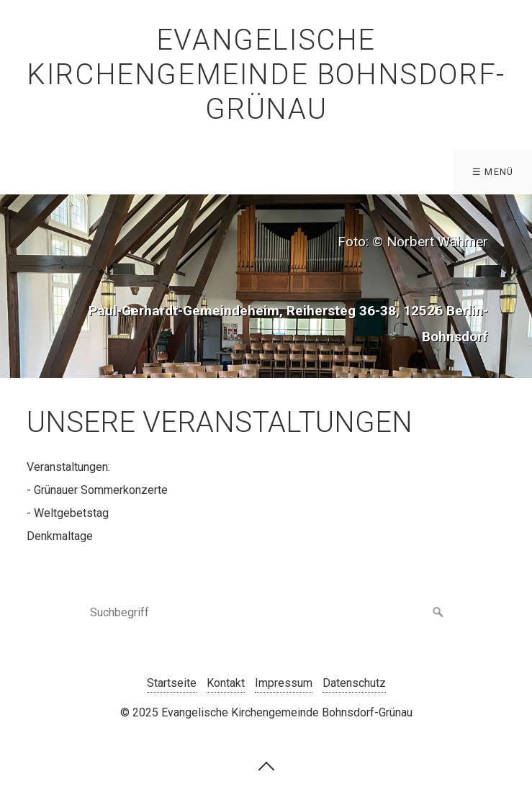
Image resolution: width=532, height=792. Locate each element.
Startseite (172, 683)
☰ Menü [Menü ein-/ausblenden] (493, 172)
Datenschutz (354, 683)
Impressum (284, 683)
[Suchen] (438, 613)
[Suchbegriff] (266, 613)
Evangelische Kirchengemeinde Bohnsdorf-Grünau (266, 75)
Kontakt (226, 683)
